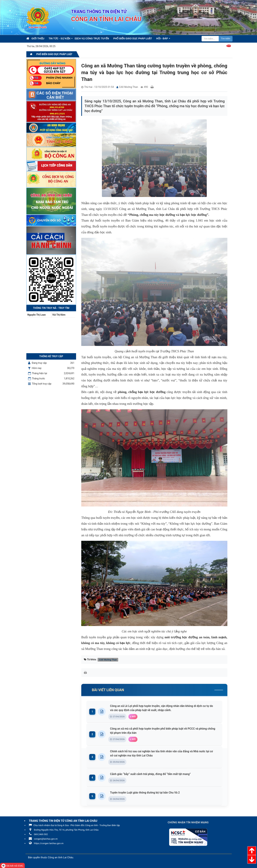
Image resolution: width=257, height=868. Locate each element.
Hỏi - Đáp (162, 38)
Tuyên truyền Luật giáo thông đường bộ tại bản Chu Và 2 (146, 793)
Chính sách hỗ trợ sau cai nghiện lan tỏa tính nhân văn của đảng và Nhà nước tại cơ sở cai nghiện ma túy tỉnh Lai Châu (164, 753)
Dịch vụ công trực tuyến (92, 38)
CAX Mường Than (108, 660)
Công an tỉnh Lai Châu (60, 857)
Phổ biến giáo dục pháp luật (133, 38)
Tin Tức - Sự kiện (60, 38)
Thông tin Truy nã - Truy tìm (51, 308)
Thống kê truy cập (51, 356)
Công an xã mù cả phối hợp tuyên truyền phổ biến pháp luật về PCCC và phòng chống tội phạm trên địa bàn (164, 731)
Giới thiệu (38, 38)
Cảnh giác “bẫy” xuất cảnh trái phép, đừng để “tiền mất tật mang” (151, 774)
